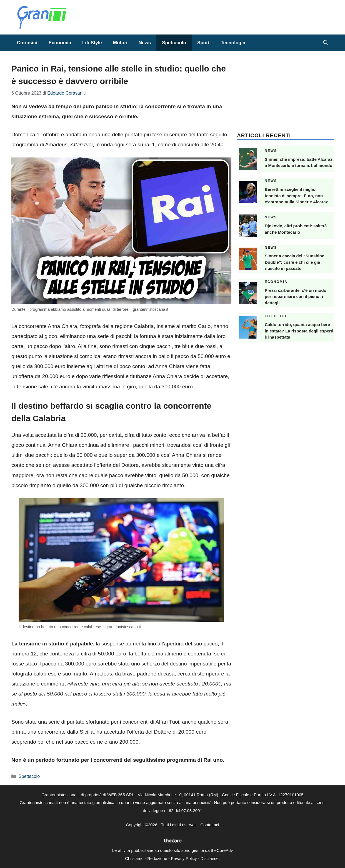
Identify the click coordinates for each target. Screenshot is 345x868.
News (145, 43)
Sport (203, 43)
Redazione (157, 858)
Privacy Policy (184, 858)
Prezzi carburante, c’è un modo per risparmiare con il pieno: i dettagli (296, 297)
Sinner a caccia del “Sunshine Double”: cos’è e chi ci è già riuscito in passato (294, 262)
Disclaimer (210, 858)
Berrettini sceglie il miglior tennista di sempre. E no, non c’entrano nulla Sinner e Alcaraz (296, 196)
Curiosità (27, 43)
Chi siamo (134, 858)
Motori (120, 43)
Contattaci (210, 825)
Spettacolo (174, 43)
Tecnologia (233, 43)
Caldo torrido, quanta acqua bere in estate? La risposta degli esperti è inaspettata (299, 331)
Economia (60, 43)
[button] (326, 43)
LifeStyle (92, 43)
